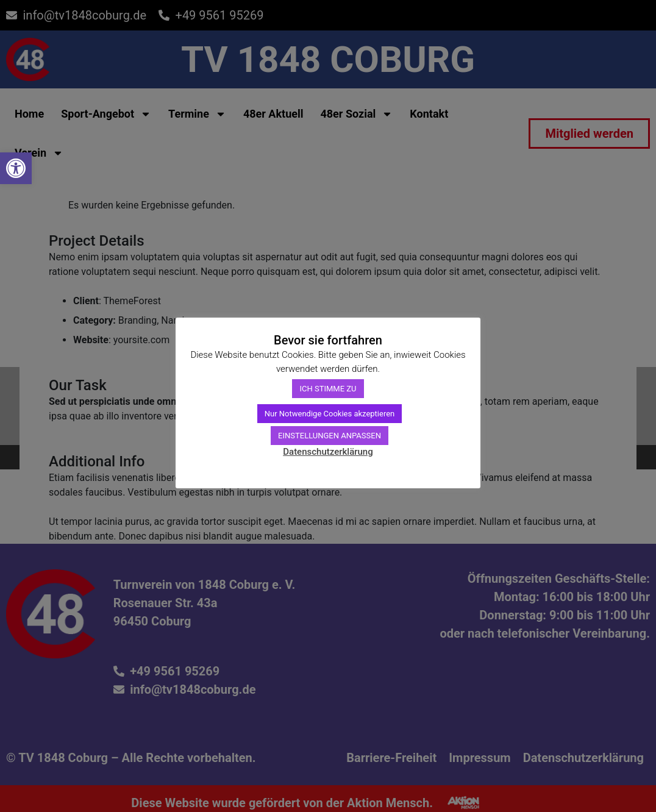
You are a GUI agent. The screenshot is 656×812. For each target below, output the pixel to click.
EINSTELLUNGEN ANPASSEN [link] (330, 436)
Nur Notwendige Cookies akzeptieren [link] (330, 414)
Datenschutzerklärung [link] (328, 452)
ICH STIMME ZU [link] (328, 389)
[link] (16, 168)
